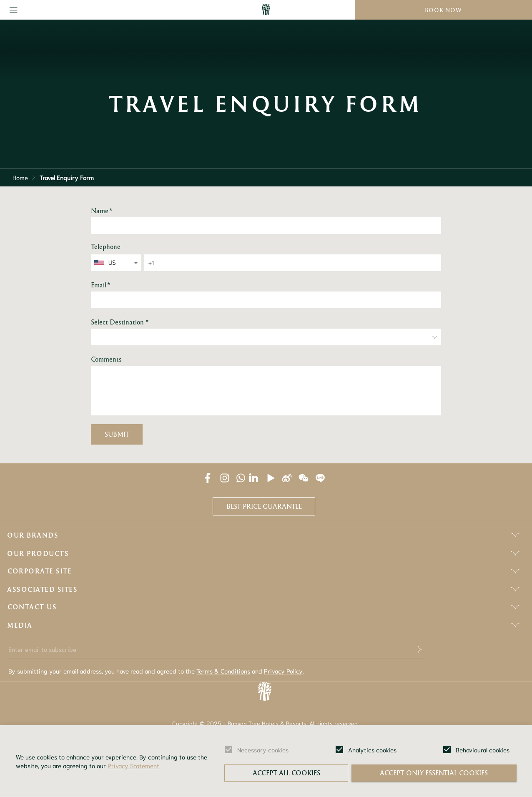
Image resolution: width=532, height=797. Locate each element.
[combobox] (117, 262)
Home (20, 177)
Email (101, 285)
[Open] (136, 263)
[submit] (418, 649)
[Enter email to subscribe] (210, 650)
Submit (117, 434)
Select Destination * (120, 322)
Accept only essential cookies (434, 773)
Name (102, 210)
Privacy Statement (133, 765)
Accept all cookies (286, 773)
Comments (106, 359)
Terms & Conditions (223, 671)
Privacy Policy (283, 671)
